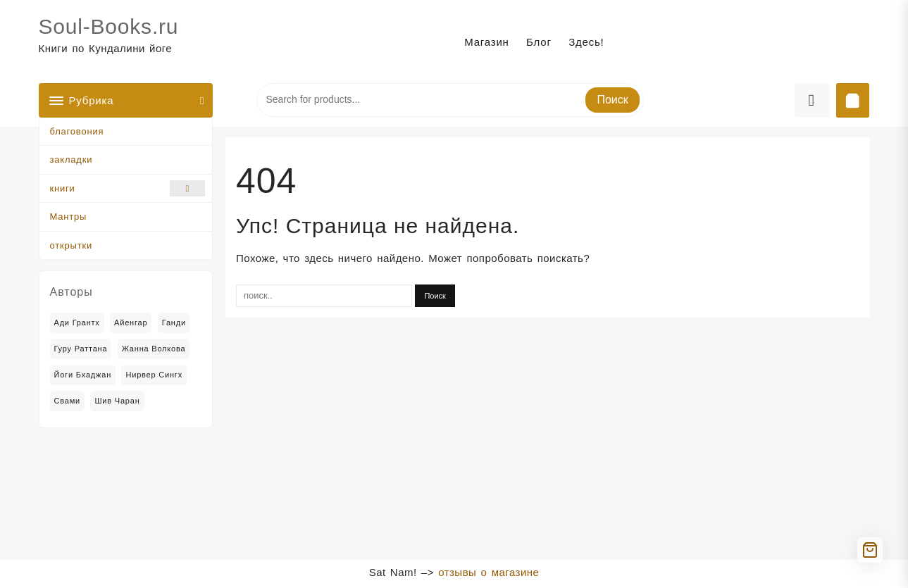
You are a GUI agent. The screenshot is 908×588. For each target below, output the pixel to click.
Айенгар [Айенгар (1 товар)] (131, 323)
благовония (77, 131)
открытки (71, 245)
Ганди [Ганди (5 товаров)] (174, 323)
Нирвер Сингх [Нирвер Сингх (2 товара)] (154, 375)
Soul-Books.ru (109, 26)
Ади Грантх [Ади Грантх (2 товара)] (77, 323)
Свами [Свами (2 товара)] (68, 401)
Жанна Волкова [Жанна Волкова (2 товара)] (154, 349)
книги (128, 188)
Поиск (612, 100)
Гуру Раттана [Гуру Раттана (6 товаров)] (81, 349)
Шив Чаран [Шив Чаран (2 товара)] (117, 401)
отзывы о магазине (489, 572)
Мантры (69, 217)
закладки (71, 159)
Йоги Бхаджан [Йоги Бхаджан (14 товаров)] (83, 375)
